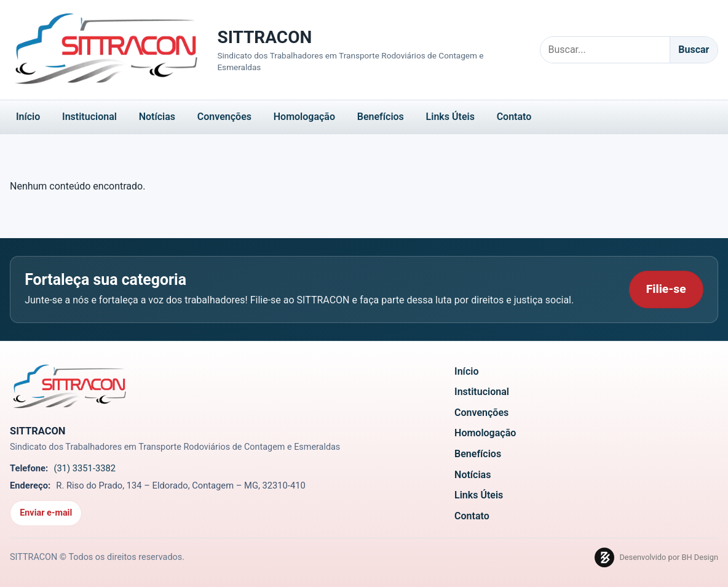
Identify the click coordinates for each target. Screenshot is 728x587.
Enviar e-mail (46, 513)
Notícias (157, 117)
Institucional (89, 117)
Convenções (224, 117)
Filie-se (666, 289)
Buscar (694, 50)
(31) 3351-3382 (85, 468)
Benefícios (381, 117)
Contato (514, 117)
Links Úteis (450, 117)
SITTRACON (264, 37)
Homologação (304, 117)
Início (28, 117)
